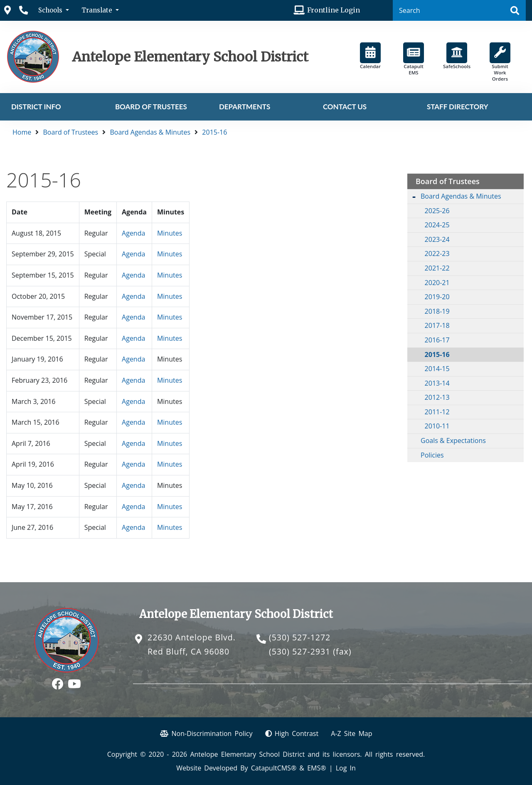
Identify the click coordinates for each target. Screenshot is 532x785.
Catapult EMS (414, 59)
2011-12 (437, 412)
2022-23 (437, 253)
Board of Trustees (151, 107)
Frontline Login (334, 10)
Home (22, 132)
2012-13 (437, 397)
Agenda (133, 233)
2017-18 (437, 325)
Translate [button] (98, 10)
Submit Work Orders (500, 62)
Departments (245, 107)
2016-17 (437, 340)
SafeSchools (457, 56)
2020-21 (437, 283)
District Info (36, 107)
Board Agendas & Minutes (150, 132)
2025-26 (437, 211)
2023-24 (437, 239)
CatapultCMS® (274, 768)
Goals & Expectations (453, 440)
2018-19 (437, 311)
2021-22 (437, 268)
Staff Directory (458, 107)
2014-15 (437, 369)
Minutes (170, 233)
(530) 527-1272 (300, 637)
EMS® (316, 768)
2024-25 (437, 225)
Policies (432, 455)
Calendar (370, 56)
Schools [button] (51, 10)
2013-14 (437, 383)
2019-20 (437, 297)
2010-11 (437, 426)
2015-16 (214, 132)
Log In (346, 768)
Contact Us (345, 107)
